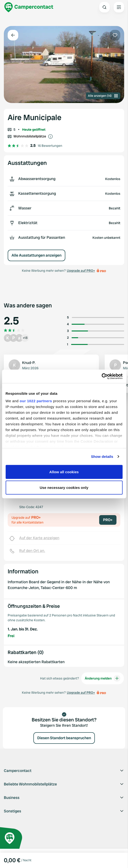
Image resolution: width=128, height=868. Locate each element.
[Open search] (104, 7)
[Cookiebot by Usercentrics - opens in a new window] (101, 376)
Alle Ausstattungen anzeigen (37, 255)
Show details (102, 457)
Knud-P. (29, 363)
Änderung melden (103, 678)
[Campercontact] (29, 7)
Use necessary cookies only (64, 488)
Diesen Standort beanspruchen (64, 738)
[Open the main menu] (119, 7)
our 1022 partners (36, 401)
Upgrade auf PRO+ (81, 271)
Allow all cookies (64, 472)
